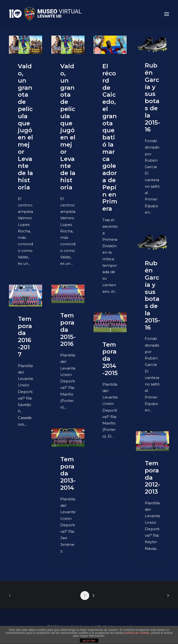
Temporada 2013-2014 (68, 473)
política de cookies (137, 633)
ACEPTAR (89, 641)
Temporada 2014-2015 (110, 359)
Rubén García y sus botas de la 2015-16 (152, 97)
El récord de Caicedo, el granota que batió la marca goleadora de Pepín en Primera (110, 137)
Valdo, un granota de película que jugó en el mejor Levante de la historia (25, 127)
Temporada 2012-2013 (152, 477)
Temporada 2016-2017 (25, 337)
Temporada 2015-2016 (68, 330)
